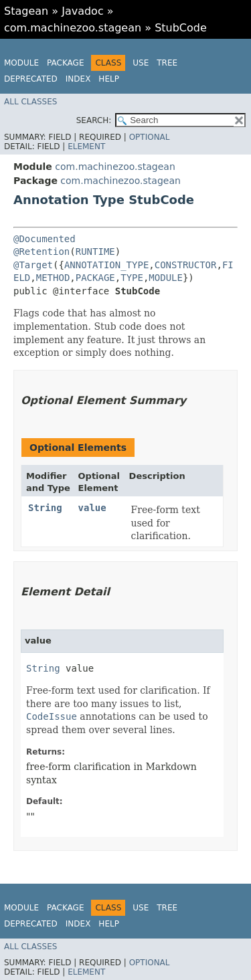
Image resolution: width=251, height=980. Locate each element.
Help (109, 79)
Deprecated (31, 79)
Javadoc (83, 11)
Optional (150, 137)
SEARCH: (94, 120)
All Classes (30, 102)
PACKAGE (95, 278)
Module (21, 63)
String (45, 508)
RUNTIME (95, 252)
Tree (167, 63)
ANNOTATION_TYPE (106, 265)
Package (65, 63)
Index (78, 79)
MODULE (166, 278)
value (92, 508)
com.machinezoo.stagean (73, 28)
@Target (33, 265)
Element (86, 146)
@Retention (41, 252)
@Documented (45, 239)
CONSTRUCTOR (186, 265)
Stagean (26, 11)
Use (141, 63)
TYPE (132, 278)
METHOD (53, 278)
